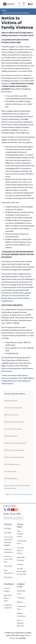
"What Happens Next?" (11, 436)
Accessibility (8, 533)
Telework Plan (8, 566)
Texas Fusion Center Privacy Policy (8, 559)
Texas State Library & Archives (21, 550)
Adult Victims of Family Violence (14, 422)
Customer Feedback (7, 590)
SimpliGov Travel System (21, 615)
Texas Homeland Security (20, 534)
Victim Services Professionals (13, 408)
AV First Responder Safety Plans (21, 623)
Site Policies (7, 528)
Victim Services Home (11, 401)
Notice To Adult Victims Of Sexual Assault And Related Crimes (17, 487)
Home (4, 10)
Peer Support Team (10, 471)
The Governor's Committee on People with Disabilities (9, 541)
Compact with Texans (21, 608)
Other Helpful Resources (12, 464)
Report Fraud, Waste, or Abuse (8, 598)
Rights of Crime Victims (11, 415)
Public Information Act (9, 572)
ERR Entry (20, 602)
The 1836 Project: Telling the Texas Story (22, 571)
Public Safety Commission (21, 559)
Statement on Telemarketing (8, 551)
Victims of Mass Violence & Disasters (16, 443)
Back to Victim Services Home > (19, 494)
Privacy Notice (8, 577)
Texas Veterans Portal (22, 542)
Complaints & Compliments (8, 606)
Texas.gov (20, 564)
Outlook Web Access (21, 592)
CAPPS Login (21, 598)
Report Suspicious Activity (13, 518)
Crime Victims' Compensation (13, 429)
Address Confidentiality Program (14, 457)
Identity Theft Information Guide (14, 450)
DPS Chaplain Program (11, 478)
